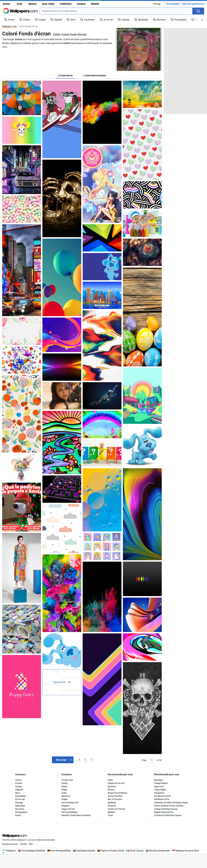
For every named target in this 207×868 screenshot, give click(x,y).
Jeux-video (48, 4)
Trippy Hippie (160, 790)
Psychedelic (21, 796)
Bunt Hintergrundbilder (61, 851)
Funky (64, 793)
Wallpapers (11, 851)
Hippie (64, 786)
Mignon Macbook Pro (164, 812)
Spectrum (66, 796)
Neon (18, 793)
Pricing (157, 4)
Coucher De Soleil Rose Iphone (168, 815)
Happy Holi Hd (68, 809)
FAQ (31, 844)
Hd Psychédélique (70, 812)
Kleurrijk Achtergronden (160, 851)
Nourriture (20, 809)
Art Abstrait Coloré (162, 796)
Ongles (65, 799)
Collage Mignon (161, 783)
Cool (19, 4)
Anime (6, 4)
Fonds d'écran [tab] (65, 76)
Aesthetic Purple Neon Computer (76, 815)
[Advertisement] (185, 71)
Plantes (111, 790)
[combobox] (116, 11)
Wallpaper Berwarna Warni (187, 851)
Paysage (19, 803)
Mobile (95, 4)
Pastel (18, 815)
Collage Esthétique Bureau (166, 809)
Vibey (110, 780)
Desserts (112, 806)
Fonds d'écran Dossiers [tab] (95, 76)
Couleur (81, 4)
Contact (23, 844)
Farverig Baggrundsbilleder (33, 851)
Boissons (112, 786)
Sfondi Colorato (137, 851)
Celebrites (66, 4)
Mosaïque (159, 780)
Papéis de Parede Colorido (113, 851)
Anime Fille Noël (115, 796)
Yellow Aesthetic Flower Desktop (169, 806)
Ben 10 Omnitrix (115, 799)
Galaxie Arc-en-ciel (116, 783)
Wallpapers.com (9, 26)
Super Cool (159, 786)
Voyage (19, 786)
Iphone (32, 4)
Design (65, 783)
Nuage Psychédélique (117, 793)
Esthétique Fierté (162, 799)
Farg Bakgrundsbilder (86, 851)
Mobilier (111, 812)
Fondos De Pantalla (117, 809)
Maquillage (20, 806)
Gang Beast (159, 793)
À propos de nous (10, 844)
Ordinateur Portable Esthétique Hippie (171, 803)
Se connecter (173, 4)
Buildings (112, 803)
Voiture (18, 780)
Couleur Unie (67, 780)
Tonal (110, 815)
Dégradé (19, 790)
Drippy (64, 790)
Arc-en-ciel (20, 799)
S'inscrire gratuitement (193, 4)
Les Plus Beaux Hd (70, 803)
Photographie (21, 812)
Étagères (65, 806)
